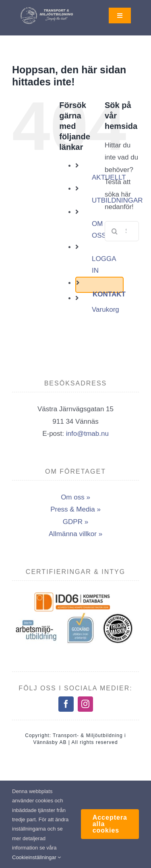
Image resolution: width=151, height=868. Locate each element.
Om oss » (75, 497)
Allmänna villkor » (75, 534)
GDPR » (75, 522)
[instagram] (85, 704)
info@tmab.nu (87, 434)
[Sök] (115, 231)
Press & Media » (75, 509)
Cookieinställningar (36, 857)
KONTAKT (109, 294)
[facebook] (66, 704)
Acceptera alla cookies (110, 824)
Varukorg (105, 310)
